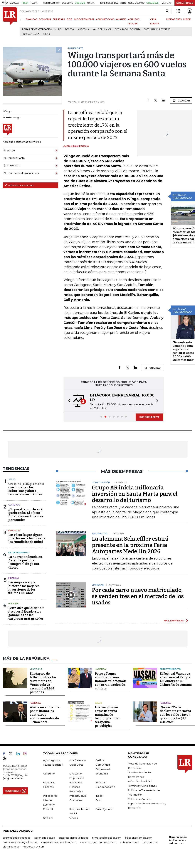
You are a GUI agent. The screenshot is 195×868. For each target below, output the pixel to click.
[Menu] (23, 19)
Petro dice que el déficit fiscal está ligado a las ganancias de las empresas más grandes (26, 613)
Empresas (49, 782)
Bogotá (69, 29)
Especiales (76, 782)
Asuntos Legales (53, 765)
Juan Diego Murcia (76, 146)
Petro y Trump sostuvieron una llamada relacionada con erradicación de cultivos (111, 681)
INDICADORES (174, 19)
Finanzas (14, 578)
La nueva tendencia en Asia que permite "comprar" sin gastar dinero (25, 562)
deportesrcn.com (34, 847)
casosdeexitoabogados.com (20, 842)
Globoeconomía (106, 787)
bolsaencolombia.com (139, 838)
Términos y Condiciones (142, 786)
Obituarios (76, 800)
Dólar (46, 34)
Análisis (100, 760)
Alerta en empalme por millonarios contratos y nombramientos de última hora (45, 715)
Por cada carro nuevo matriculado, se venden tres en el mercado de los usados (138, 596)
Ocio (99, 800)
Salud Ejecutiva (105, 809)
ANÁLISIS (121, 19)
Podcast (48, 809)
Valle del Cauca (102, 29)
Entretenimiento (19, 552)
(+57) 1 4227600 (13, 778)
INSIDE (187, 19)
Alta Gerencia (78, 760)
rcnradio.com (108, 842)
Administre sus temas (19, 185)
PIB (60, 29)
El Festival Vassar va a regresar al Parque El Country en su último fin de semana (176, 679)
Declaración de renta (128, 29)
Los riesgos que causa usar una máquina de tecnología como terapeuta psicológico (108, 717)
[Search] (167, 11)
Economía (102, 774)
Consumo (49, 774)
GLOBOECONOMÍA (84, 19)
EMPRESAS (59, 19)
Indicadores (50, 796)
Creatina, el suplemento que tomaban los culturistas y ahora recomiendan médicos (26, 489)
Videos (74, 818)
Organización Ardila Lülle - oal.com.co (178, 840)
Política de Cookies (140, 799)
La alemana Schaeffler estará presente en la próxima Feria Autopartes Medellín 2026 (130, 545)
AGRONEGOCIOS (105, 19)
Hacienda (14, 603)
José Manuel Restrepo (157, 29)
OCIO (69, 19)
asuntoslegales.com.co (17, 838)
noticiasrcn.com (130, 842)
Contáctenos (136, 777)
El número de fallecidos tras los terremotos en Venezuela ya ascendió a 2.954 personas (43, 683)
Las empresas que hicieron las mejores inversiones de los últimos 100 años (24, 588)
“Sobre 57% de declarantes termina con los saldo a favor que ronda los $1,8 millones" (175, 715)
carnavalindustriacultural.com (59, 842)
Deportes (14, 530)
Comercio (14, 505)
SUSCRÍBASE (185, 3)
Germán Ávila (31, 34)
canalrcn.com (88, 842)
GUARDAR (181, 101)
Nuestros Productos (140, 772)
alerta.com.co (11, 847)
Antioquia (83, 29)
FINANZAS (32, 19)
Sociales (48, 818)
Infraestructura (78, 796)
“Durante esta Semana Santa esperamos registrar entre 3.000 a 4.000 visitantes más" (183, 351)
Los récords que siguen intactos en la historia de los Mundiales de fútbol (27, 538)
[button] (68, 401)
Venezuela (36, 669)
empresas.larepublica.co (74, 838)
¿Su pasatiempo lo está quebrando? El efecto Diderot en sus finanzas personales (26, 515)
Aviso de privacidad (140, 781)
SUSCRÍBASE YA (149, 417)
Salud (12, 479)
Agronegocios (52, 760)
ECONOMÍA (45, 19)
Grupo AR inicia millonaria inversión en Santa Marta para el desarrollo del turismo (135, 494)
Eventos (100, 782)
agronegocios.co (45, 838)
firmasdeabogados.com (107, 838)
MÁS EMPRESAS (174, 621)
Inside (99, 796)
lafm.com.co (151, 842)
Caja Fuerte (76, 765)
